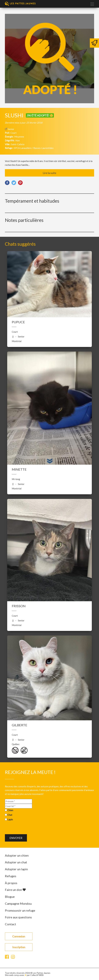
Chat (10, 815)
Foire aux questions (18, 917)
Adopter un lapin (16, 869)
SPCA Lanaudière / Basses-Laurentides (34, 148)
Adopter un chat (16, 862)
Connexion (19, 936)
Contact (10, 924)
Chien (10, 810)
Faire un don (15, 890)
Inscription (19, 947)
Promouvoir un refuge (20, 910)
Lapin (10, 819)
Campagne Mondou (18, 903)
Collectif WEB (37, 975)
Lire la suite (49, 173)
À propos (11, 883)
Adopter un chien (17, 855)
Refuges (11, 876)
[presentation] (28, 828)
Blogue (10, 897)
